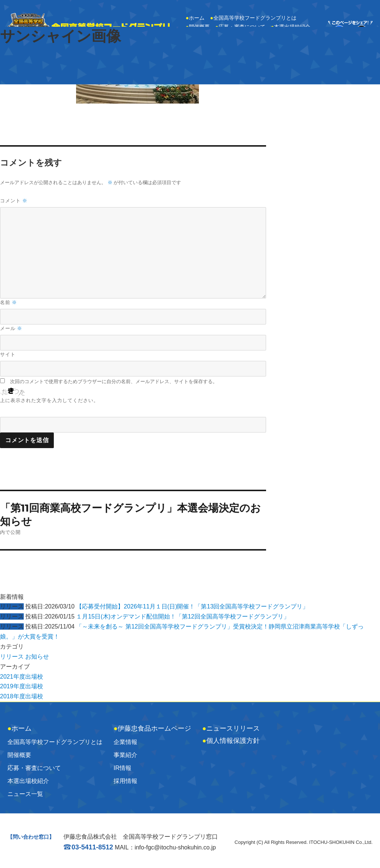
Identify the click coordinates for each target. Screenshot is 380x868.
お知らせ (37, 657)
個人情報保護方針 (231, 741)
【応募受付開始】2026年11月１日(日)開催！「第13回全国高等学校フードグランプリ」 (192, 606)
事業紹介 (125, 755)
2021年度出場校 (22, 677)
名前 (9, 302)
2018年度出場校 (22, 696)
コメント (14, 201)
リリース (12, 657)
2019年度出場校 (22, 686)
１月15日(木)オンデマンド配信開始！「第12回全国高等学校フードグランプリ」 (183, 616)
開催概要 (19, 755)
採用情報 (125, 781)
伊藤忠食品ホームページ (152, 728)
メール (11, 328)
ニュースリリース (231, 728)
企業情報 (125, 742)
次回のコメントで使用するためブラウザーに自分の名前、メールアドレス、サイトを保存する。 (114, 381)
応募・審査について (34, 768)
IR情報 (122, 768)
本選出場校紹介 (28, 781)
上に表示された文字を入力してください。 (49, 400)
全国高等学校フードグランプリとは (253, 18)
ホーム (195, 18)
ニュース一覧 (25, 794)
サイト (8, 354)
